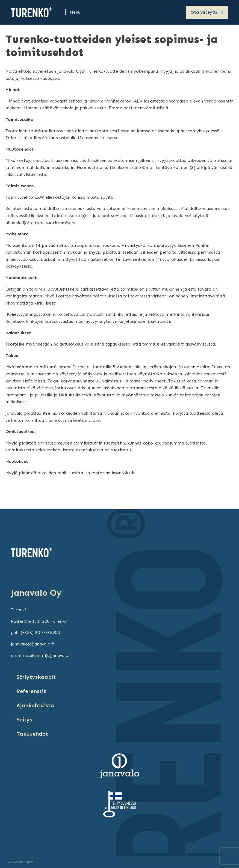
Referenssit (31, 691)
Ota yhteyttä (204, 12)
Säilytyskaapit (36, 677)
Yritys (24, 720)
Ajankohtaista (35, 705)
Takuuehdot (32, 734)
